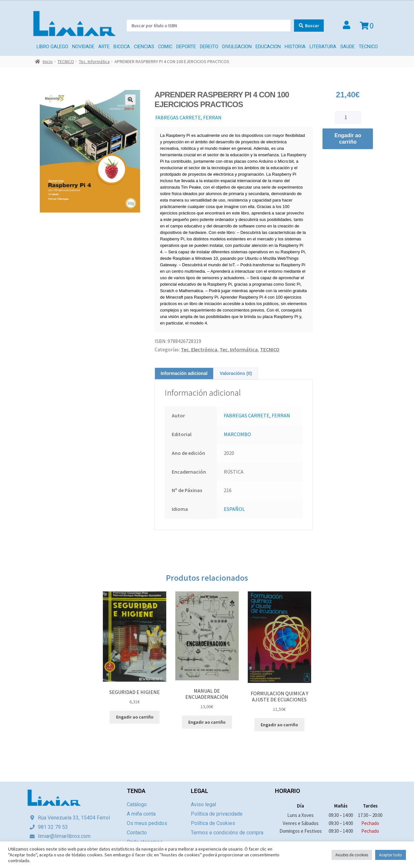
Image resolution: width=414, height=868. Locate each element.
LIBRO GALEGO (52, 47)
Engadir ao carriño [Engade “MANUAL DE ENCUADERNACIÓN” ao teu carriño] (207, 722)
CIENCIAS (144, 47)
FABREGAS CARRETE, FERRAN (188, 117)
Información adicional (184, 373)
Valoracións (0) (236, 373)
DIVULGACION (237, 47)
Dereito (209, 47)
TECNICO (368, 47)
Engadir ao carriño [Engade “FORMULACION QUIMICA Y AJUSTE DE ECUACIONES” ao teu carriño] (279, 725)
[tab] (184, 374)
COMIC (165, 47)
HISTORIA (295, 47)
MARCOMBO (237, 434)
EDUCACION (268, 47)
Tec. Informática (94, 61)
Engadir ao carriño (348, 139)
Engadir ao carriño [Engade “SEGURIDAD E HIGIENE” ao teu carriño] (135, 717)
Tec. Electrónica (199, 349)
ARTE (104, 47)
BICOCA (122, 47)
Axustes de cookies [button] (352, 855)
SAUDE (348, 47)
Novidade (83, 47)
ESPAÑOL (234, 509)
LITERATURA (323, 47)
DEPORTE (186, 47)
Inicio (48, 61)
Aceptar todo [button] (391, 855)
